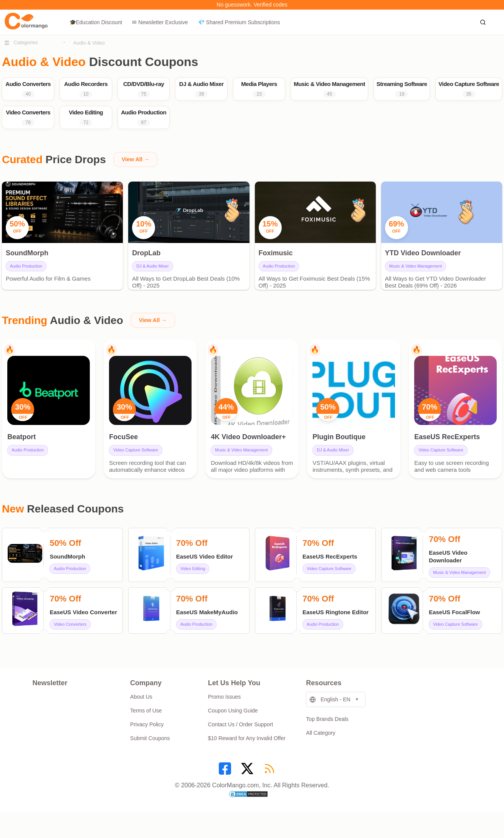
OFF (25, 433)
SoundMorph (67, 575)
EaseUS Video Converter (83, 631)
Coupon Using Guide (233, 729)
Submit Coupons (150, 757)
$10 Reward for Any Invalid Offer (247, 757)
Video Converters (70, 643)
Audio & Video (89, 43)
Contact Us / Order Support (241, 743)
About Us (141, 716)
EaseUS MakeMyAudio (207, 631)
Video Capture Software (138, 466)
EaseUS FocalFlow (454, 631)
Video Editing (193, 587)
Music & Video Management (416, 278)
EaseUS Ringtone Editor (336, 631)
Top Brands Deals (327, 738)
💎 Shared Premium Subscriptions (239, 22)
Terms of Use (146, 729)
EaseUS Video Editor (205, 575)
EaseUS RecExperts (330, 575)
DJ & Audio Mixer (152, 278)
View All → (137, 172)
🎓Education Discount (96, 22)
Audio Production (26, 278)
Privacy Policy (147, 743)
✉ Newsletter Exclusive (160, 22)
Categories (26, 42)
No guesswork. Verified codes (252, 5)
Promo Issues (225, 716)
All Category (321, 752)
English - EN (330, 718)
